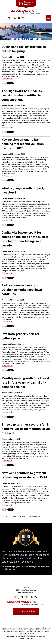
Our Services (32, 628)
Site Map (25, 628)
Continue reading (7, 79)
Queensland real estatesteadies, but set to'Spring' (24, 49)
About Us (38, 630)
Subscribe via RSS (4, 83)
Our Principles (41, 628)
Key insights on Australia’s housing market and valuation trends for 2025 (23, 144)
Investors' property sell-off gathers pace (20, 336)
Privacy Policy (45, 632)
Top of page (31, 633)
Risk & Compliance (29, 630)
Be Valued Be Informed (16, 630)
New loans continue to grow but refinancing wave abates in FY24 (24, 475)
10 (30, 516)
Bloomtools (30, 638)
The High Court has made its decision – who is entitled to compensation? (22, 95)
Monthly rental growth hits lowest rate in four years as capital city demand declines (25, 383)
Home (4, 628)
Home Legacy (18, 628)
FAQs (48, 628)
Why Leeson (45, 630)
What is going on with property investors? (23, 190)
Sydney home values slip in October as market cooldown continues (22, 290)
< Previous (6, 516)
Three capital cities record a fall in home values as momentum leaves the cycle (26, 429)
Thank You (6, 630)
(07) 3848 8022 (15, 18)
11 (33, 516)
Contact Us (10, 628)
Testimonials (7, 632)
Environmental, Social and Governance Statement (26, 632)
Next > (38, 516)
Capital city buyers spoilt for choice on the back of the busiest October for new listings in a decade (25, 239)
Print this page (22, 633)
